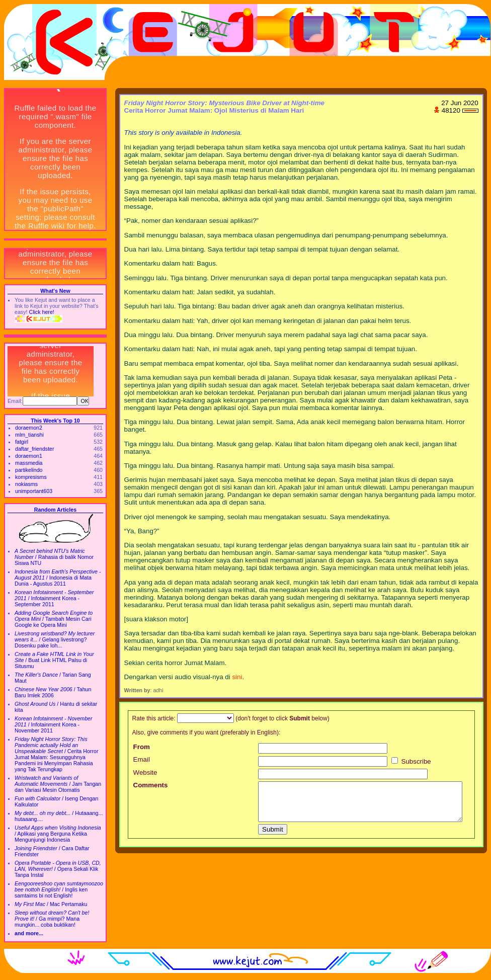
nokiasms (26, 484)
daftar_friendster (35, 449)
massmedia (29, 463)
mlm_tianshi (29, 435)
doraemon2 (29, 428)
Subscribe (411, 761)
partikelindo (29, 470)
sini (237, 677)
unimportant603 (34, 491)
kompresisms (31, 477)
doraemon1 (29, 456)
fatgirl (22, 442)
